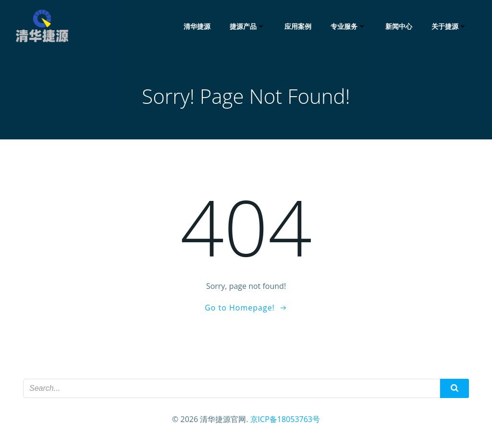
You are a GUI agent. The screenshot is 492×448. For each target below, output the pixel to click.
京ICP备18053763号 (285, 419)
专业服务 (348, 26)
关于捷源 (449, 26)
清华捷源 (197, 26)
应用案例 (298, 26)
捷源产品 (247, 26)
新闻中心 (399, 26)
